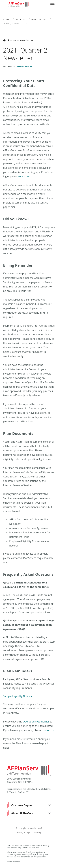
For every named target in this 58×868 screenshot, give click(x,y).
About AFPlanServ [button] (31, 813)
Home (6, 19)
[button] (52, 5)
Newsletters (39, 19)
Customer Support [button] (31, 805)
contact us (24, 176)
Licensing (37, 832)
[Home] (19, 5)
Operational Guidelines (36, 722)
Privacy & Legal (24, 832)
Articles (20, 19)
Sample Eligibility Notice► (18, 696)
